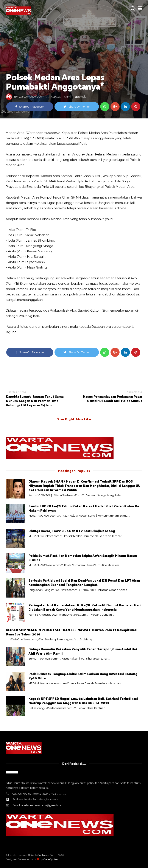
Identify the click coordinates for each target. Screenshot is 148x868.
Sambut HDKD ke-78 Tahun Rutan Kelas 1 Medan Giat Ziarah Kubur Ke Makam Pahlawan (84, 508)
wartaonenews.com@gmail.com (42, 805)
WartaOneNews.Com (43, 855)
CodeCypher (51, 859)
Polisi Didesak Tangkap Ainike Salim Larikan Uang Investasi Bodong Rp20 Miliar (83, 676)
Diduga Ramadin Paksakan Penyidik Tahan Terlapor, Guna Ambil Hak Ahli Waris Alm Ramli (83, 651)
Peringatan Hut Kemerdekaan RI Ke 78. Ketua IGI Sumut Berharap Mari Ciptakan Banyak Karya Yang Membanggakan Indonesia (85, 607)
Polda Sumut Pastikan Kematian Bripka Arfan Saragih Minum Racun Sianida (83, 558)
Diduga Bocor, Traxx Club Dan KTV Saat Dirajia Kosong (72, 531)
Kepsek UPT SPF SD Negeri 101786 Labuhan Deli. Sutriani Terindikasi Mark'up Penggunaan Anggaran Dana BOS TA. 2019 (83, 701)
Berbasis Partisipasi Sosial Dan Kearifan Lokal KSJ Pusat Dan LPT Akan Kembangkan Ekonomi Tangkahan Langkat (84, 582)
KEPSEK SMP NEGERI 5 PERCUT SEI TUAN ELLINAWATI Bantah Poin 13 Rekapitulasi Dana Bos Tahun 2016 (72, 632)
